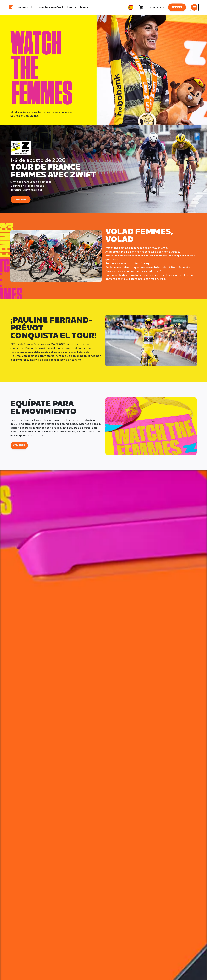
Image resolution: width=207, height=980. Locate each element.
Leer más (21, 200)
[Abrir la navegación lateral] (194, 7)
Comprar (19, 445)
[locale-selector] (131, 7)
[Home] (11, 7)
